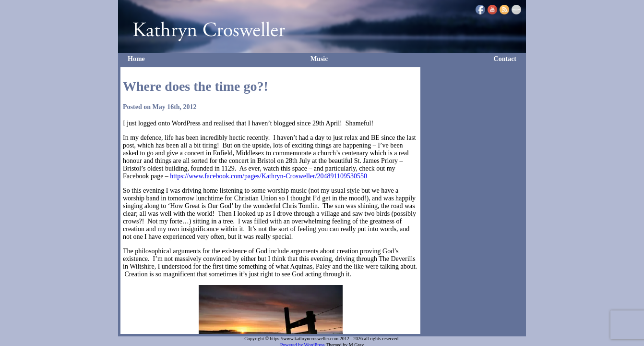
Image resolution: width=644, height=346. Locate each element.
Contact (505, 59)
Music (319, 59)
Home (136, 59)
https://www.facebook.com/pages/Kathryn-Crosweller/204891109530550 (268, 176)
